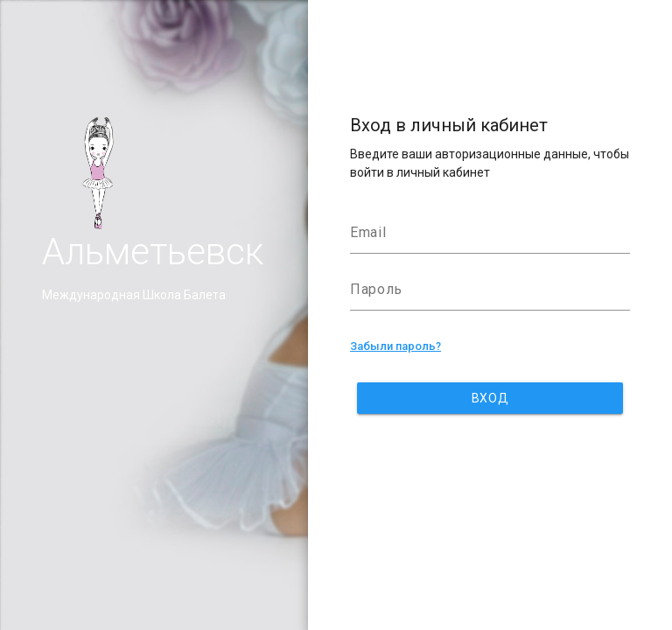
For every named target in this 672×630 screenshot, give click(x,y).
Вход (490, 398)
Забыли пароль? (395, 346)
